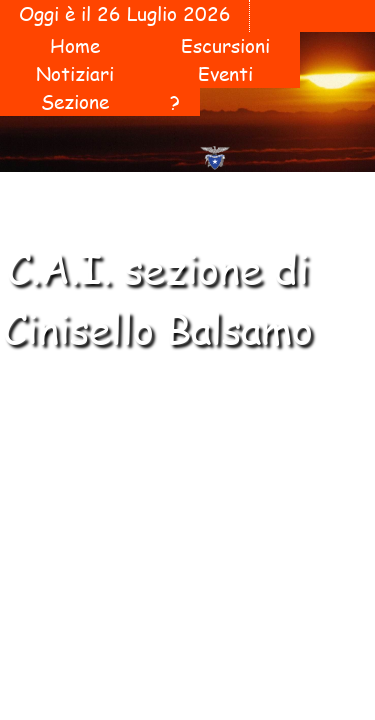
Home (75, 46)
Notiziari (75, 74)
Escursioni (225, 46)
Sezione (75, 102)
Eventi (225, 74)
